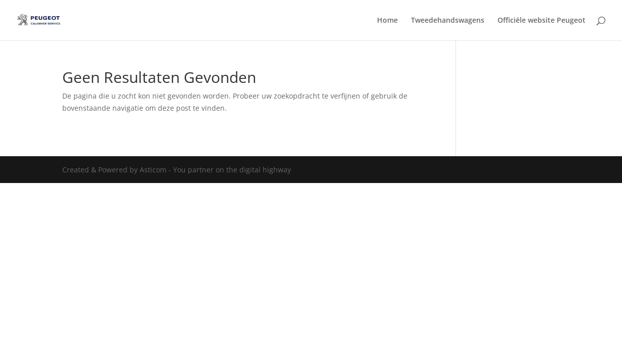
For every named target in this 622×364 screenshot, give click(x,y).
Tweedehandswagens (448, 21)
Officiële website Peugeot (542, 21)
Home (387, 21)
